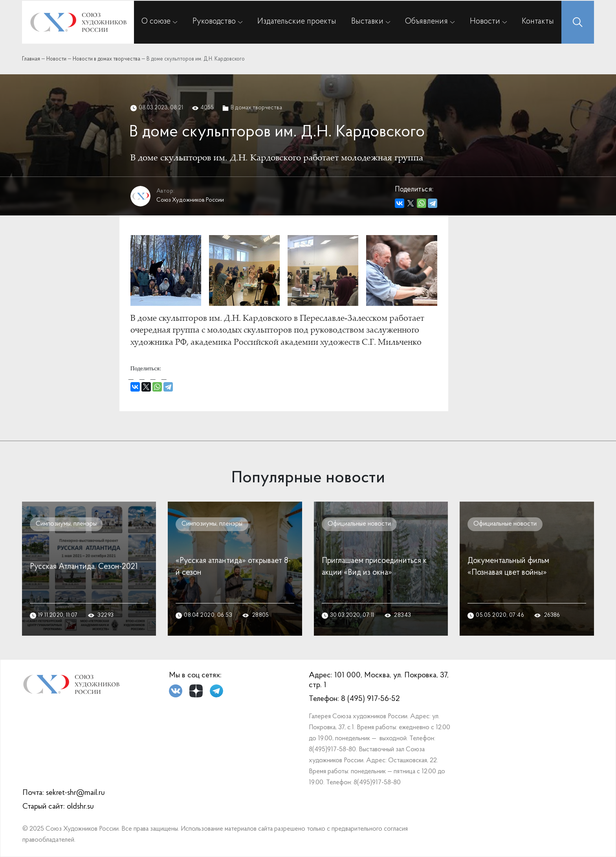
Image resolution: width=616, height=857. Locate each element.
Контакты (538, 22)
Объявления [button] (426, 22)
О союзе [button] (156, 22)
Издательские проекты (297, 22)
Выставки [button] (367, 22)
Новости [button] (485, 22)
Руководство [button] (214, 22)
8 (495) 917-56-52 (370, 699)
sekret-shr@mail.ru (75, 793)
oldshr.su (80, 807)
